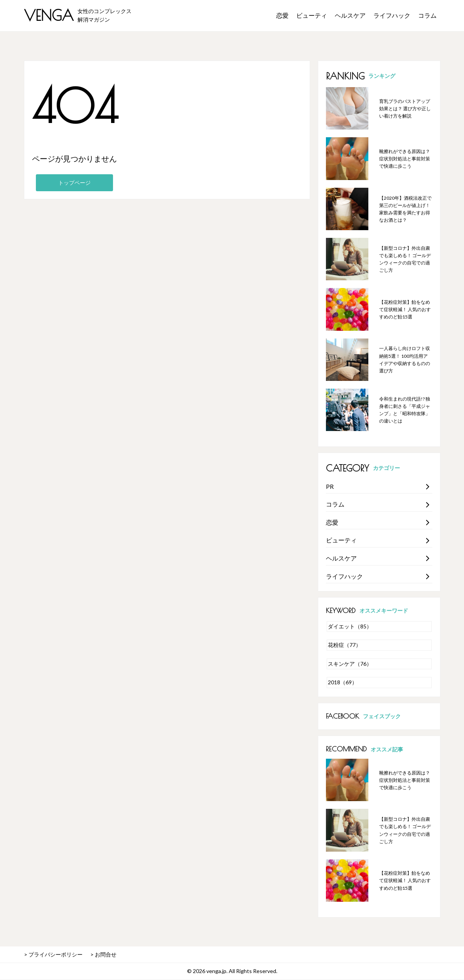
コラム (427, 15)
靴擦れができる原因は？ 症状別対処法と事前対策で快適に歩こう (405, 159)
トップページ (74, 183)
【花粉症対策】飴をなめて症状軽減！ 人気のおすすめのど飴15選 (405, 309)
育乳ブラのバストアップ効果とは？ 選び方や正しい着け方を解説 (405, 109)
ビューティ (312, 15)
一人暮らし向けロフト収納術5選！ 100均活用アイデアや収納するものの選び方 (405, 360)
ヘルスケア (350, 15)
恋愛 (282, 15)
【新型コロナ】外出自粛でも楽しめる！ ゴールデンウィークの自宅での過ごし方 (405, 259)
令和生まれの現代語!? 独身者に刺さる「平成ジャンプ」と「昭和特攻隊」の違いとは (405, 410)
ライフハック (392, 15)
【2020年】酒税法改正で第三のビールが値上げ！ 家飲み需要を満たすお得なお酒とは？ (405, 209)
